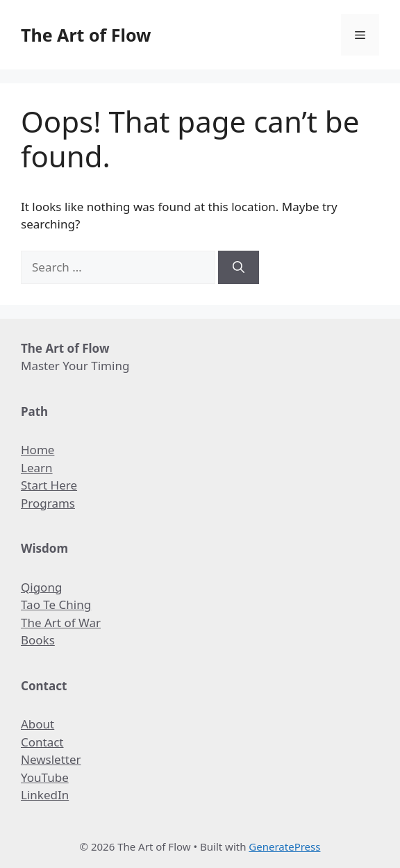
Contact (42, 742)
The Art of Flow (86, 35)
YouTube (45, 777)
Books (38, 640)
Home (37, 450)
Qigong (41, 587)
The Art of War (61, 623)
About (37, 724)
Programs (48, 503)
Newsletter (51, 759)
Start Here (49, 485)
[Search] (239, 267)
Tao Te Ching (56, 604)
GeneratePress (284, 846)
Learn (37, 468)
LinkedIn (45, 795)
